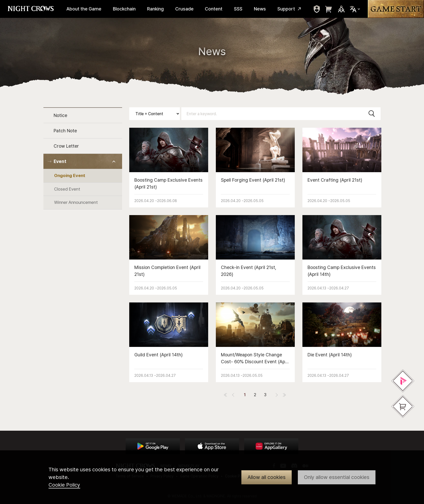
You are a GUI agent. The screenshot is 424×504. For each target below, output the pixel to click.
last (284, 395)
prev (233, 395)
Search (372, 114)
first (226, 395)
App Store (212, 446)
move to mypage (317, 9)
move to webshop (329, 9)
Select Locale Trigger (355, 9)
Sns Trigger (341, 9)
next (277, 395)
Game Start (396, 9)
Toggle (114, 162)
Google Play (153, 446)
